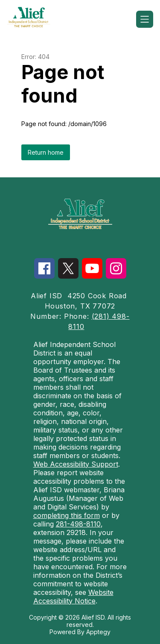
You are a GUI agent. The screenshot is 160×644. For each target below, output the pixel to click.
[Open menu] (145, 19)
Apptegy (98, 632)
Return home (46, 152)
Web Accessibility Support (76, 464)
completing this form (67, 515)
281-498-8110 (78, 524)
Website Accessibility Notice (73, 597)
